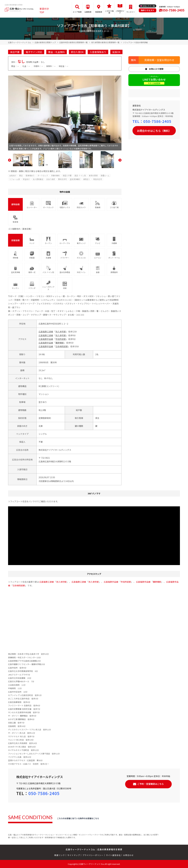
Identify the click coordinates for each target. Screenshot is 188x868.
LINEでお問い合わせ (154, 81)
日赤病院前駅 (62, 346)
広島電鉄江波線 (46, 332)
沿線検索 (88, 12)
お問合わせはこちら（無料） (154, 131)
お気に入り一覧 (149, 6)
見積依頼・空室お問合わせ (159, 60)
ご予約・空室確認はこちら (151, 784)
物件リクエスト (148, 10)
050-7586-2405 (173, 10)
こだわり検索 (109, 12)
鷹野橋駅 (60, 343)
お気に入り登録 (156, 69)
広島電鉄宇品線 (46, 339)
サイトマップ (74, 855)
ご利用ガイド (120, 12)
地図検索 (99, 12)
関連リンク (60, 855)
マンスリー (131, 12)
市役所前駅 (61, 339)
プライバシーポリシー (93, 855)
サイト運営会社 (113, 855)
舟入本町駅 (61, 332)
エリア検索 (77, 12)
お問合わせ (129, 855)
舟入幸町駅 (61, 335)
